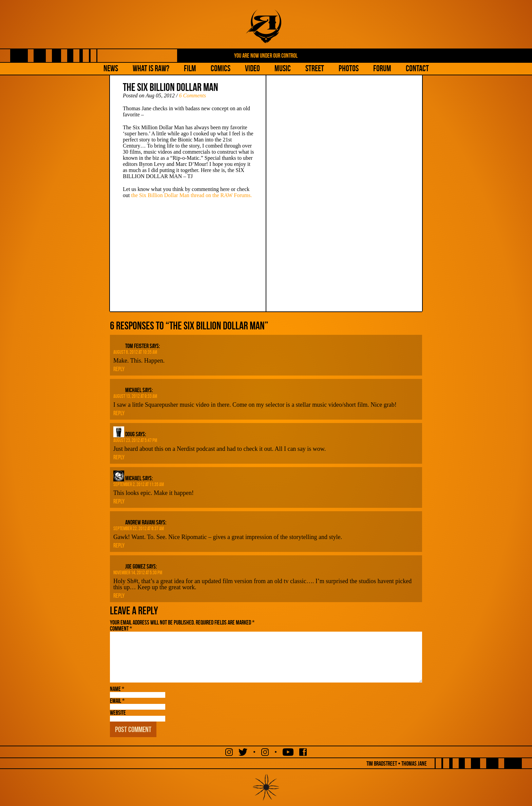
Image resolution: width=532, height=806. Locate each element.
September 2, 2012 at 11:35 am (139, 484)
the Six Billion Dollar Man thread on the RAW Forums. (191, 195)
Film (190, 68)
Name (117, 689)
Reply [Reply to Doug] (119, 457)
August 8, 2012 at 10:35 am (135, 352)
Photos (349, 68)
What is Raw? (151, 68)
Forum (382, 68)
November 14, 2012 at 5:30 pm (138, 573)
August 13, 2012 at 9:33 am (135, 396)
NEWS (111, 68)
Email (117, 701)
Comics (221, 68)
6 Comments (192, 95)
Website (118, 713)
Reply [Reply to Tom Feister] (119, 369)
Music (283, 68)
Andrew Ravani (140, 522)
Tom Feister (137, 346)
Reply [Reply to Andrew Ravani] (119, 545)
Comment (121, 629)
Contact (417, 68)
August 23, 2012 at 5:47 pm (135, 440)
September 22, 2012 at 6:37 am (139, 529)
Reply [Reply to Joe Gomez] (119, 596)
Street (315, 68)
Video (252, 68)
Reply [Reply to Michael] (119, 413)
